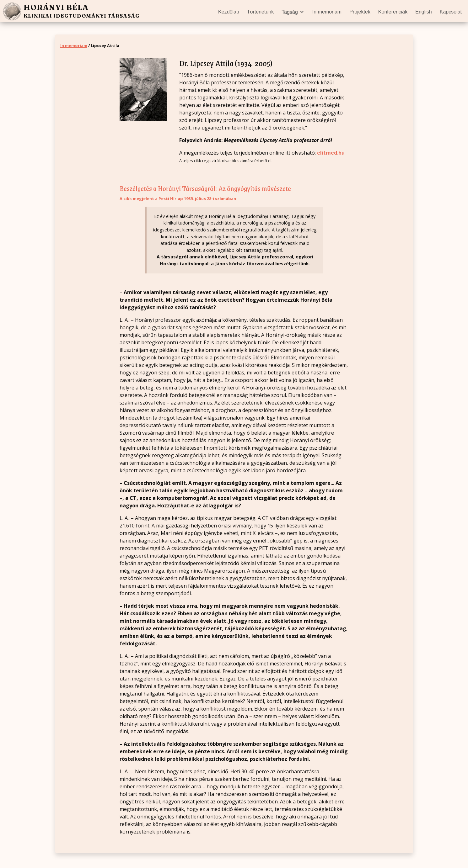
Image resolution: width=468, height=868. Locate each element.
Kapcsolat (451, 12)
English (423, 12)
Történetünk (260, 12)
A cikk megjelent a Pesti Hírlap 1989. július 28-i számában (178, 198)
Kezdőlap (229, 12)
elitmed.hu (331, 153)
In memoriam (327, 12)
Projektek (360, 12)
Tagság (290, 12)
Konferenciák (393, 12)
